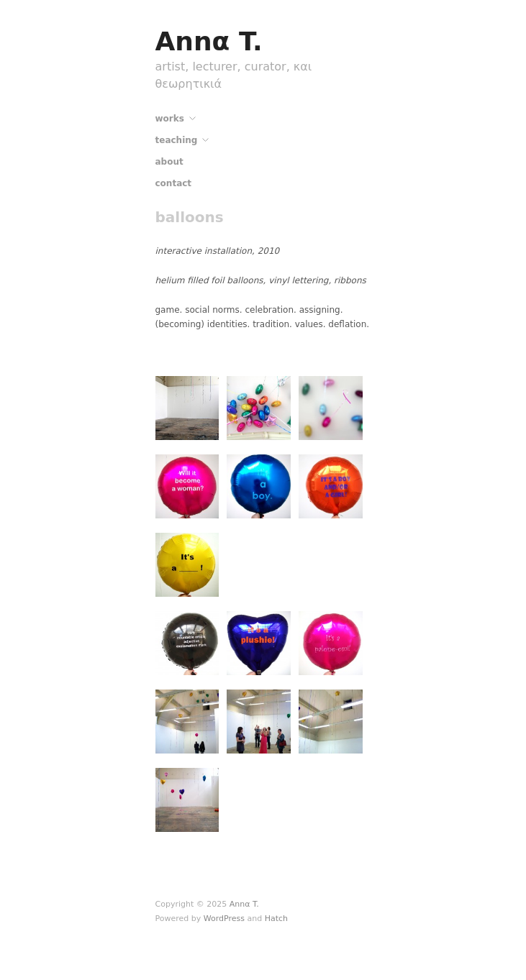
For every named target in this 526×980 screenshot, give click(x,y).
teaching (177, 140)
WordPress (224, 919)
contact (174, 183)
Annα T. (209, 41)
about (169, 162)
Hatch (276, 919)
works (170, 119)
